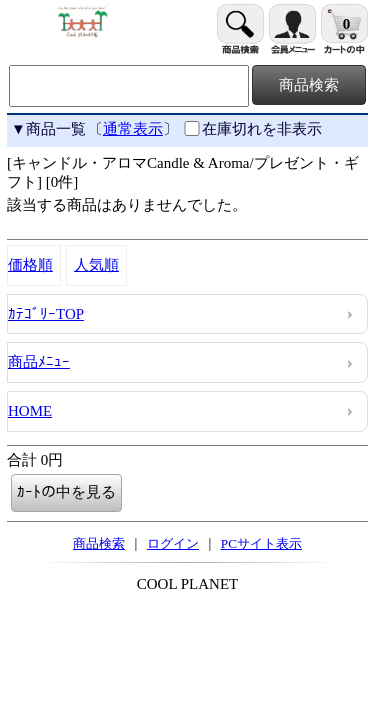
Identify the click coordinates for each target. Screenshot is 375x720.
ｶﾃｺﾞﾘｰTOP (46, 314)
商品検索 (99, 543)
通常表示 (133, 129)
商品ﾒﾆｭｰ (39, 362)
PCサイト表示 (261, 543)
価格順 (30, 265)
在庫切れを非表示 (252, 129)
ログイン (173, 543)
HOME (30, 411)
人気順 (96, 265)
